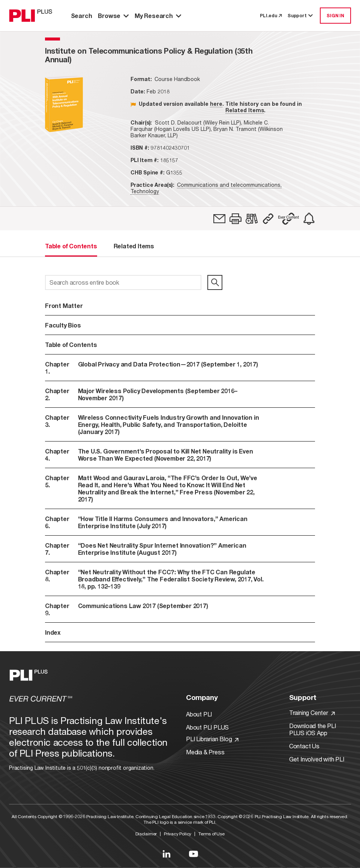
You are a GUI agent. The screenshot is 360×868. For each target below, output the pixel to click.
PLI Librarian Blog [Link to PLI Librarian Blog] (212, 739)
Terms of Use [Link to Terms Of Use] (211, 834)
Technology (145, 191)
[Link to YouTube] (193, 854)
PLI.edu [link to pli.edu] (271, 16)
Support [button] (301, 16)
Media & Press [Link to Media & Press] (205, 752)
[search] (215, 282)
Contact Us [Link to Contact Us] (304, 746)
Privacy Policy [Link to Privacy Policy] (178, 834)
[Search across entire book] (123, 282)
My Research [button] (158, 16)
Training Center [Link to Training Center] (312, 713)
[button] (235, 219)
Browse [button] (113, 16)
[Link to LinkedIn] (166, 854)
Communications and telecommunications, (229, 185)
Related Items (245, 110)
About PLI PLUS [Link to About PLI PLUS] (207, 727)
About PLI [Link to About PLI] (199, 714)
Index (53, 632)
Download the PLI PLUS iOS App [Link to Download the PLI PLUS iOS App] (313, 729)
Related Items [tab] (134, 246)
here (216, 104)
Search (82, 16)
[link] (219, 219)
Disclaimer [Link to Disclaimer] (146, 834)
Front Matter (64, 306)
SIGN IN (335, 16)
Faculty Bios (63, 325)
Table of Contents (71, 345)
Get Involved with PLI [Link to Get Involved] (317, 759)
